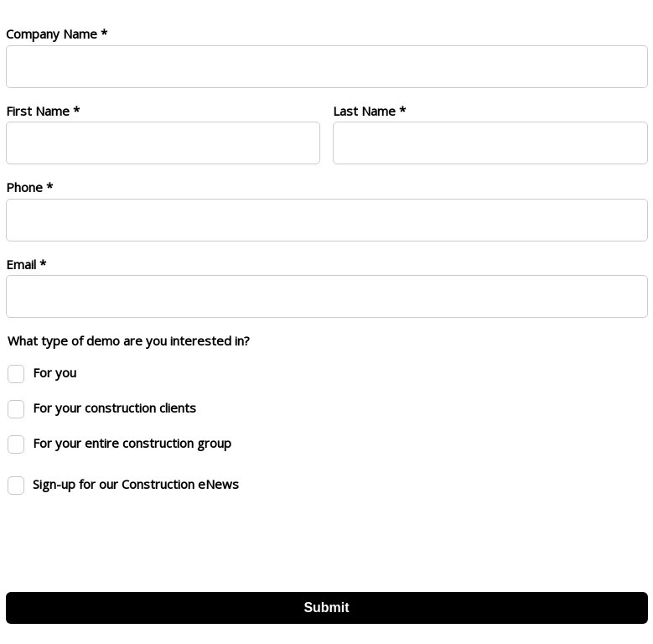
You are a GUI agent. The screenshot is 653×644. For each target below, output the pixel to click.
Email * (26, 264)
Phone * (29, 187)
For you (54, 372)
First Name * (43, 111)
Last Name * (369, 111)
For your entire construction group (132, 443)
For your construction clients (114, 408)
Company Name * (57, 34)
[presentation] (133, 538)
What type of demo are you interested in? (129, 340)
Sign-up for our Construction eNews (136, 484)
